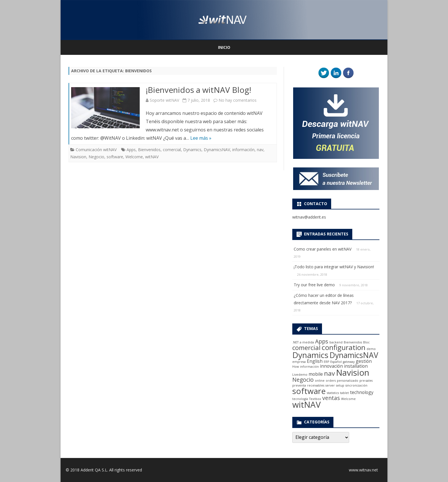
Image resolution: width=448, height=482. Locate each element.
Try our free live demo (314, 285)
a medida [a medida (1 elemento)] (307, 342)
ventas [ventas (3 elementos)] (331, 398)
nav (260, 150)
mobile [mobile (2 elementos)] (316, 374)
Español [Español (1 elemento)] (336, 362)
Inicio (224, 47)
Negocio (96, 157)
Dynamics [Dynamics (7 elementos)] (310, 355)
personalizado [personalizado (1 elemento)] (348, 381)
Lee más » (201, 138)
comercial (172, 150)
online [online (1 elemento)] (320, 381)
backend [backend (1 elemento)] (336, 342)
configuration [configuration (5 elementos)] (344, 347)
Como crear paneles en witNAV (323, 249)
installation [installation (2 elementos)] (356, 366)
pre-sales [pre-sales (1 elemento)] (366, 381)
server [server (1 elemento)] (330, 385)
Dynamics (192, 150)
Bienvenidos (149, 150)
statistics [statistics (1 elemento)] (333, 393)
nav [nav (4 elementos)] (329, 373)
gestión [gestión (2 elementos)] (364, 361)
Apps (131, 150)
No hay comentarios (238, 100)
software (115, 157)
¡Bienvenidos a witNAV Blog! (198, 90)
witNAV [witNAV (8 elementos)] (306, 405)
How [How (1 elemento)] (296, 367)
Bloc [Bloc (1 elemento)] (366, 342)
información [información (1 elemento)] (309, 367)
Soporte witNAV (164, 100)
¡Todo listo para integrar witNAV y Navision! (334, 267)
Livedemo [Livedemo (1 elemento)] (300, 375)
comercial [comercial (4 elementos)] (306, 347)
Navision (78, 157)
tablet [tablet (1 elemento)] (344, 393)
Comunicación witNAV (96, 150)
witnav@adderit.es (309, 217)
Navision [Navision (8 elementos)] (353, 373)
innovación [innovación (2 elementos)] (331, 366)
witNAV (152, 157)
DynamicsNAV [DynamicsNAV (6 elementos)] (354, 355)
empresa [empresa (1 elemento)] (299, 362)
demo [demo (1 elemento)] (371, 349)
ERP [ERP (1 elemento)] (326, 362)
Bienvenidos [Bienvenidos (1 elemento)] (353, 342)
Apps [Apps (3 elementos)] (322, 341)
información (243, 150)
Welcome (134, 157)
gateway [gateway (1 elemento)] (349, 362)
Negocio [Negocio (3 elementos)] (303, 380)
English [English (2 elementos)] (315, 361)
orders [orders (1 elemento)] (331, 381)
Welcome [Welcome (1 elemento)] (348, 399)
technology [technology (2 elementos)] (362, 392)
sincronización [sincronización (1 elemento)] (356, 385)
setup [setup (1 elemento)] (340, 385)
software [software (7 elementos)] (309, 391)
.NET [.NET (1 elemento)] (295, 342)
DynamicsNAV (217, 150)
